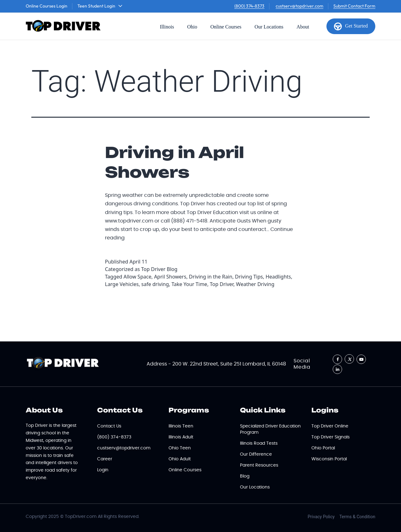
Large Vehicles (122, 284)
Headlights (278, 277)
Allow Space (137, 277)
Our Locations (269, 27)
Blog (245, 476)
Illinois (167, 27)
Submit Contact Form (354, 6)
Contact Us (109, 426)
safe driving (155, 284)
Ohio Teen (180, 448)
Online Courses (226, 27)
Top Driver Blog (159, 269)
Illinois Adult (181, 437)
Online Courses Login (47, 6)
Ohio (192, 27)
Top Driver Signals (331, 437)
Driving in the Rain (211, 277)
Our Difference (256, 454)
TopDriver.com (81, 517)
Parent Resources (259, 465)
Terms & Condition (357, 517)
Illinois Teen (181, 426)
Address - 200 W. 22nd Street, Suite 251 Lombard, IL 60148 (216, 364)
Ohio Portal (323, 448)
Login (103, 470)
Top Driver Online (330, 426)
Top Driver (222, 284)
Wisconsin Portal (329, 459)
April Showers (170, 277)
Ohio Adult (180, 459)
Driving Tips (249, 277)
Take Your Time (189, 284)
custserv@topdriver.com (299, 6)
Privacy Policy (321, 517)
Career (105, 459)
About (303, 27)
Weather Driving (255, 284)
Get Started (351, 26)
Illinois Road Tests (259, 443)
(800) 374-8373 (249, 6)
